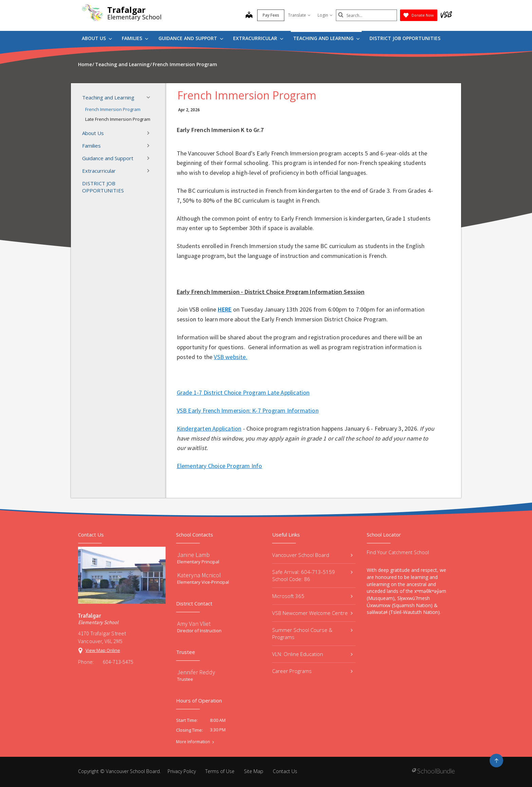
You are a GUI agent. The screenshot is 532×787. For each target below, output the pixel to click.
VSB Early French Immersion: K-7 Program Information (248, 410)
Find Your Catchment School (398, 552)
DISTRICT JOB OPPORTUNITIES (405, 38)
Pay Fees (271, 15)
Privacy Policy (182, 771)
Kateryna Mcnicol (199, 575)
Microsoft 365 (312, 596)
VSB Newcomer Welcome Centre (312, 613)
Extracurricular (258, 38)
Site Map (254, 771)
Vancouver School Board (312, 555)
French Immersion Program (113, 109)
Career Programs (312, 671)
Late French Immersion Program (118, 119)
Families (135, 38)
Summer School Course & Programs (312, 633)
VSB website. (230, 357)
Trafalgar (126, 10)
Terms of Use (220, 771)
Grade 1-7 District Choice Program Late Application (243, 392)
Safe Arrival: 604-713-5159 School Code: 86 (312, 575)
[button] (150, 97)
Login (325, 15)
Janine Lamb (193, 555)
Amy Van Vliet (194, 624)
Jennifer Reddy (196, 672)
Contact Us (285, 771)
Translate (299, 15)
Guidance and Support (191, 38)
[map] (249, 16)
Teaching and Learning (326, 38)
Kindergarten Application (209, 428)
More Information (193, 742)
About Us (97, 38)
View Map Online (103, 650)
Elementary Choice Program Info (220, 466)
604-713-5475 (118, 662)
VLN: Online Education (312, 654)
